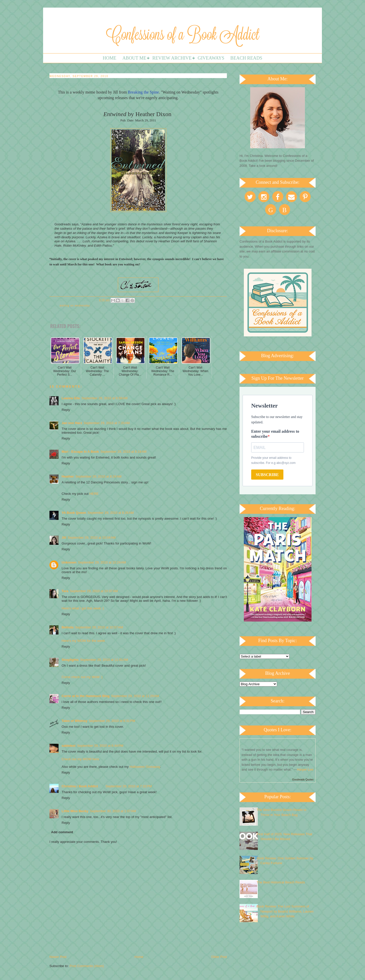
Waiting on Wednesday (75, 306)
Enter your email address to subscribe (275, 434)
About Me (134, 58)
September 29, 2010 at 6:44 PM (100, 746)
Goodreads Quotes (303, 780)
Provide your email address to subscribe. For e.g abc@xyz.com (273, 460)
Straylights (70, 660)
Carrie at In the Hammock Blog (86, 696)
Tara (65, 591)
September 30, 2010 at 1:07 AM (113, 811)
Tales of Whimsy (75, 721)
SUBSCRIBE (267, 475)
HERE (94, 494)
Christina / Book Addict (80, 786)
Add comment (62, 832)
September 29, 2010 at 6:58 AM (104, 398)
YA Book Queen (74, 513)
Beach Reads (246, 58)
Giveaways (211, 58)
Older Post (219, 957)
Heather (68, 476)
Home (109, 58)
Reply (66, 410)
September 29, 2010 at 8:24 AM (98, 476)
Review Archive (172, 58)
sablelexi (69, 746)
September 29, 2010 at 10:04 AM (92, 538)
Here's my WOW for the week (83, 641)
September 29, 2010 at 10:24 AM (102, 562)
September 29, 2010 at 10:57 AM (99, 627)
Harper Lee (305, 769)
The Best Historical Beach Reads (281, 882)
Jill (64, 538)
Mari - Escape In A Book (80, 452)
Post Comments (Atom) (87, 966)
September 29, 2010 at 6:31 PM (112, 721)
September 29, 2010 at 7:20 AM (107, 423)
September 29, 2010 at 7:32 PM (129, 786)
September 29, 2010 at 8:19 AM (123, 452)
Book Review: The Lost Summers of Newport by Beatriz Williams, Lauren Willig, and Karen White (285, 911)
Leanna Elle (71, 398)
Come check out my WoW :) (82, 677)
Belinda (68, 627)
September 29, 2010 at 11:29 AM (135, 696)
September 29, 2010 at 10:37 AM (94, 591)
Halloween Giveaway (145, 767)
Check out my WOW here (80, 759)
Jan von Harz (72, 423)
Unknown (69, 562)
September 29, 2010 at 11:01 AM (104, 660)
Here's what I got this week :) (83, 608)
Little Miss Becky (75, 811)
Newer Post (58, 957)
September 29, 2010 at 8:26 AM (111, 513)
